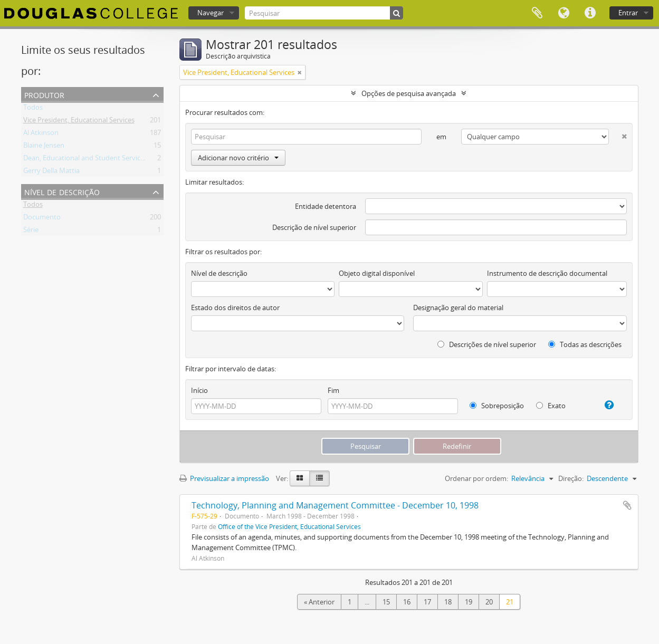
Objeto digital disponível (377, 273)
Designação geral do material (458, 307)
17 (427, 602)
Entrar (628, 13)
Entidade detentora (326, 206)
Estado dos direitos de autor (235, 307)
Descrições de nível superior (487, 344)
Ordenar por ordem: (476, 478)
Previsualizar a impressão (224, 478)
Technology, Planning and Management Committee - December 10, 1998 (335, 505)
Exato (551, 406)
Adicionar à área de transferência (627, 505)
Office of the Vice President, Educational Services (289, 526)
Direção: (571, 478)
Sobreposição (497, 406)
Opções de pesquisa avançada (409, 93)
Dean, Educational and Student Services (85, 160)
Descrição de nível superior (314, 227)
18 (448, 602)
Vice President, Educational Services (79, 122)
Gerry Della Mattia (51, 172)
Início (199, 390)
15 (386, 602)
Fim (333, 390)
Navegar (211, 13)
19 (469, 602)
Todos (33, 109)
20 (489, 602)
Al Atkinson (41, 134)
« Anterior (319, 602)
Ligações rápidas (590, 13)
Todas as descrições (585, 344)
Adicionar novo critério (238, 158)
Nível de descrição (62, 191)
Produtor (44, 94)
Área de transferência (537, 13)
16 (407, 602)
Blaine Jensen (44, 147)
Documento (42, 219)
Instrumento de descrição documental (547, 273)
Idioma (564, 13)
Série (31, 232)
